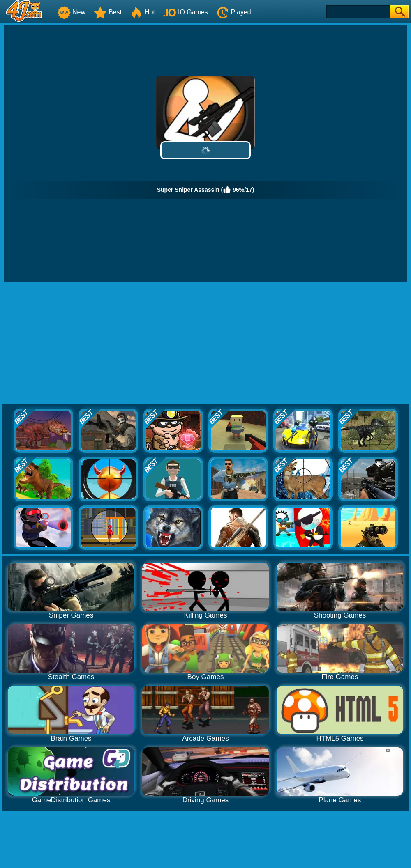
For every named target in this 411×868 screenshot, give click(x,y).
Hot (142, 12)
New (72, 12)
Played (234, 12)
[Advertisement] (206, 344)
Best (108, 12)
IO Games (186, 12)
